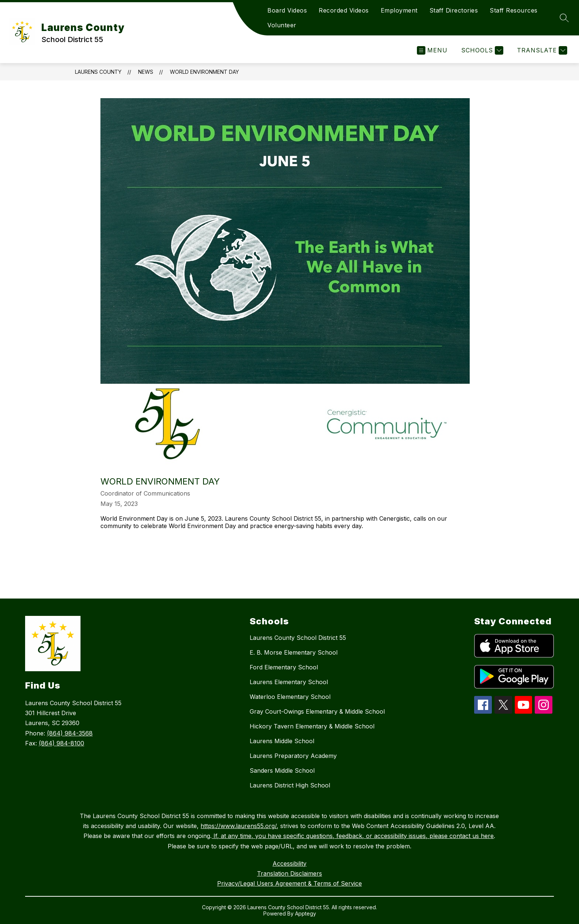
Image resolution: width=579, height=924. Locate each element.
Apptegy (306, 913)
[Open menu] (432, 50)
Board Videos (287, 10)
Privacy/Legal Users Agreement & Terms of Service (289, 883)
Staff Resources (514, 10)
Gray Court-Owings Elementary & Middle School (317, 711)
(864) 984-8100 (61, 743)
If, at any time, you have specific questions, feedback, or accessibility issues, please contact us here (353, 836)
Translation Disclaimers (289, 873)
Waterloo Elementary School (290, 697)
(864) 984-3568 (70, 733)
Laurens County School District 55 (298, 638)
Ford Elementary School (284, 667)
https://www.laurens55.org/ (239, 826)
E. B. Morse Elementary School (294, 652)
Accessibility (289, 863)
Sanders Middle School (282, 770)
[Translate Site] (541, 50)
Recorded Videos (344, 10)
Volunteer (282, 25)
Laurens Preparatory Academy (293, 756)
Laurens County (98, 72)
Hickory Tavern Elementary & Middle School (312, 726)
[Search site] (564, 18)
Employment (399, 10)
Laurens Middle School (282, 741)
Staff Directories (454, 10)
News (146, 72)
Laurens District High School (290, 785)
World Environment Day (204, 72)
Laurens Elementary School (289, 682)
